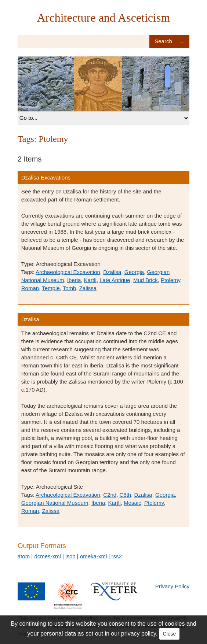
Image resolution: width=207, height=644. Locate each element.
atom (24, 556)
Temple (51, 288)
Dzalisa (112, 272)
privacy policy (139, 634)
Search (163, 42)
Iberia (74, 280)
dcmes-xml (48, 556)
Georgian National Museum (55, 503)
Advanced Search (183, 42)
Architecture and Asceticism (104, 18)
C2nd (110, 495)
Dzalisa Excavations (46, 177)
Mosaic (132, 503)
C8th (125, 495)
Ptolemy (170, 280)
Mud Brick (146, 280)
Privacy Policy (172, 586)
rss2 (116, 556)
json (70, 556)
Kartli (90, 280)
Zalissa (88, 288)
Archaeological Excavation (68, 272)
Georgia (134, 272)
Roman (30, 288)
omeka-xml (93, 556)
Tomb (70, 288)
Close (170, 634)
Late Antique (115, 280)
